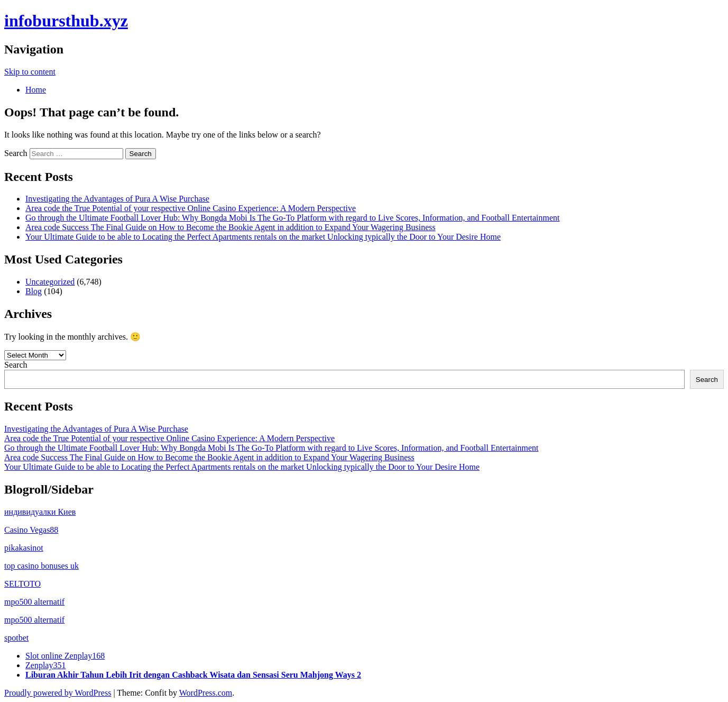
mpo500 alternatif (34, 602)
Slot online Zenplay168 (65, 656)
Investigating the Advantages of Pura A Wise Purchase (117, 199)
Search (16, 153)
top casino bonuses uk (42, 566)
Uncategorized (50, 282)
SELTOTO (22, 584)
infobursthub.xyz (66, 21)
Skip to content (30, 72)
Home (36, 90)
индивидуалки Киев (40, 512)
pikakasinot (24, 548)
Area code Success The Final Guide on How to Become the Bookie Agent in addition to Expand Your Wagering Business (231, 227)
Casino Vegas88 (31, 530)
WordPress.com (206, 693)
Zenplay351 (45, 665)
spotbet (16, 638)
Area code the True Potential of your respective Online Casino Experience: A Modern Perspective (191, 208)
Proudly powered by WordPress (58, 693)
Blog (34, 291)
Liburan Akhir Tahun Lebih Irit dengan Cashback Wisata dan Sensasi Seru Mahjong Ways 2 (193, 675)
